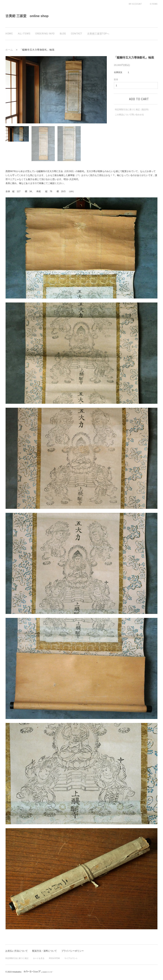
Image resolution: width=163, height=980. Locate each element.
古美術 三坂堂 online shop (27, 16)
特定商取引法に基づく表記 (17, 958)
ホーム (9, 50)
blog (63, 34)
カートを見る (39, 958)
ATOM (57, 958)
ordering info (45, 34)
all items (24, 34)
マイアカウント (71, 958)
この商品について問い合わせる (129, 115)
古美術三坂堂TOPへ (98, 34)
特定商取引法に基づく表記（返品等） (133, 109)
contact (77, 34)
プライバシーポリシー (73, 951)
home (9, 34)
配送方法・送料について (45, 951)
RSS (51, 958)
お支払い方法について (17, 951)
